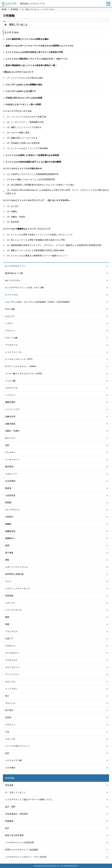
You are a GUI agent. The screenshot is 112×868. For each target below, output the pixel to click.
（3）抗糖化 (11, 211)
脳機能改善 (10, 531)
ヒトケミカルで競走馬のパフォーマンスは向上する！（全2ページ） (37, 59)
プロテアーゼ (11, 388)
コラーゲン (10, 603)
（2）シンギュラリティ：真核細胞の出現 (25, 122)
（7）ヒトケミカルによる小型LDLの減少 (24, 78)
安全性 (8, 717)
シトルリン (10, 395)
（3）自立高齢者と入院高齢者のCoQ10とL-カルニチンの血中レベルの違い (40, 185)
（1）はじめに (12, 206)
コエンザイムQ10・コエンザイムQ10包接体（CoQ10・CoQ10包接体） (38, 302)
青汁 (7, 696)
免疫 (7, 445)
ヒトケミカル (11, 295)
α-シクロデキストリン (15, 266)
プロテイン (10, 725)
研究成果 (9, 785)
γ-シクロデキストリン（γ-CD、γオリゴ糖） (25, 287)
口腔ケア (9, 639)
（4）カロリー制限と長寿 (17, 133)
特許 (7, 828)
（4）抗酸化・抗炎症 (15, 217)
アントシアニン (12, 674)
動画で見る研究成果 (14, 835)
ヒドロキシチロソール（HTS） (20, 359)
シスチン (9, 323)
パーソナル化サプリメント (17, 746)
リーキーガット (12, 460)
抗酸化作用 (10, 417)
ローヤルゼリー (12, 653)
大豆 (7, 732)
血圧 (7, 753)
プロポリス (10, 646)
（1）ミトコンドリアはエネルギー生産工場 (26, 117)
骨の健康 (9, 553)
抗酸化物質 (10, 424)
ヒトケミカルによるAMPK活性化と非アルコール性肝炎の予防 (34, 52)
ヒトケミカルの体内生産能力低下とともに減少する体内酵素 (33, 162)
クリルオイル (11, 345)
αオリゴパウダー (13, 280)
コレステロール (12, 510)
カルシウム (10, 682)
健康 (7, 545)
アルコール (10, 703)
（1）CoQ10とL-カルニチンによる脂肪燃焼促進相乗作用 (32, 174)
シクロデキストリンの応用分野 (20, 842)
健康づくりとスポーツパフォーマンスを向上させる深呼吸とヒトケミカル (39, 46)
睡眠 (7, 617)
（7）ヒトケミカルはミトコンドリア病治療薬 (27, 148)
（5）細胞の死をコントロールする (22, 138)
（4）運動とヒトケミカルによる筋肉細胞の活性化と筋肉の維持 (35, 250)
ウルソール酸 (11, 338)
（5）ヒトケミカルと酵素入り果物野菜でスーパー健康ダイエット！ (37, 256)
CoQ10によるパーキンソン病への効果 (23, 104)
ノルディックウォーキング (17, 588)
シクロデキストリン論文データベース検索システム (29, 799)
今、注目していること (31, 9)
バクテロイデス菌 (13, 760)
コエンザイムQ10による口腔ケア (21, 91)
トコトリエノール (13, 352)
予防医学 (9, 517)
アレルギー (10, 452)
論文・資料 (10, 807)
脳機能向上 (10, 538)
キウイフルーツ (12, 667)
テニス (8, 581)
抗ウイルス (10, 438)
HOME (4, 9)
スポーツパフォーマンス (16, 567)
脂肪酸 (8, 502)
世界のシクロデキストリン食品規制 (22, 850)
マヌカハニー (11, 474)
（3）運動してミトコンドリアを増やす (24, 127)
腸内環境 (9, 467)
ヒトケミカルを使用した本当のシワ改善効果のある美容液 (32, 155)
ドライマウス (11, 631)
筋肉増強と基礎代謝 (14, 574)
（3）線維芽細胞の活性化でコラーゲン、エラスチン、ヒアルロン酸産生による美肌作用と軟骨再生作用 (53, 245)
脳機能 (8, 524)
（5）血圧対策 (12, 222)
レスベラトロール (13, 610)
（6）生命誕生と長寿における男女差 (23, 143)
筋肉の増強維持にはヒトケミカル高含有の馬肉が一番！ (31, 65)
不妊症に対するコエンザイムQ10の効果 (24, 98)
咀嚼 (7, 624)
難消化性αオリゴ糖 (14, 273)
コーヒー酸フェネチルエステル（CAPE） (24, 374)
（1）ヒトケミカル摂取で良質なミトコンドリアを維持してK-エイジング (39, 235)
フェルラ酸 (10, 381)
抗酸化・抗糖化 (12, 431)
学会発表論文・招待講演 (16, 814)
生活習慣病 (10, 481)
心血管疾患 (10, 495)
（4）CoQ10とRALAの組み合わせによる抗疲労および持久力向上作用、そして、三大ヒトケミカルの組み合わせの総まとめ (57, 192)
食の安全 (9, 710)
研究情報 (14, 9)
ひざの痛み (10, 768)
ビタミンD (10, 739)
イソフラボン (11, 689)
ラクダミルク (11, 660)
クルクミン (10, 330)
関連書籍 (9, 821)
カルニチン (10, 316)
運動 (7, 560)
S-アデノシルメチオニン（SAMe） (21, 366)
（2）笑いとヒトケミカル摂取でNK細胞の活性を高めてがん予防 (35, 240)
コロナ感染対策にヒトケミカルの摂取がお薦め (27, 39)
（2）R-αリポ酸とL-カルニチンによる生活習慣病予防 (30, 179)
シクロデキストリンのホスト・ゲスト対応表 (26, 857)
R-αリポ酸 (10, 309)
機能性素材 (10, 402)
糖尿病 (8, 488)
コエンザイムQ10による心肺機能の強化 (24, 85)
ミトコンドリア (12, 409)
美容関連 (9, 596)
